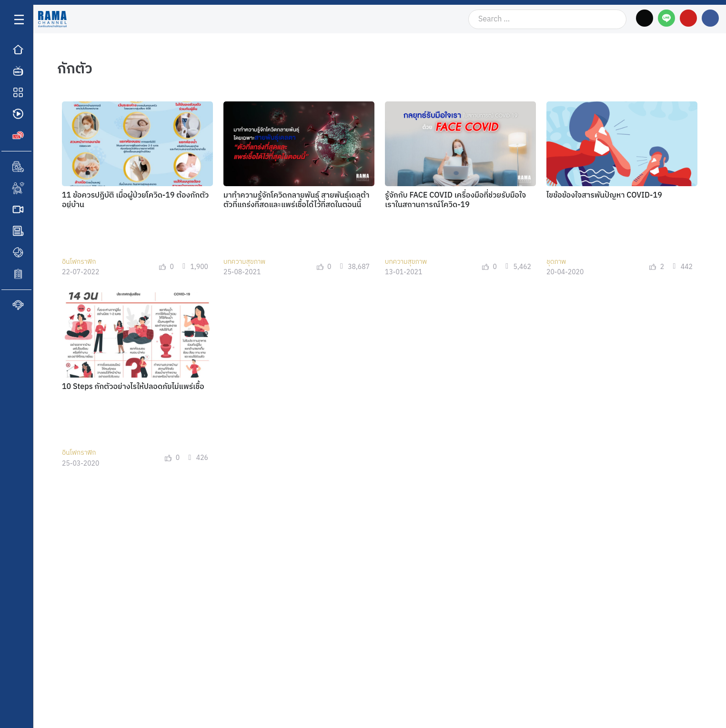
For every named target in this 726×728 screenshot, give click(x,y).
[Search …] (547, 19)
